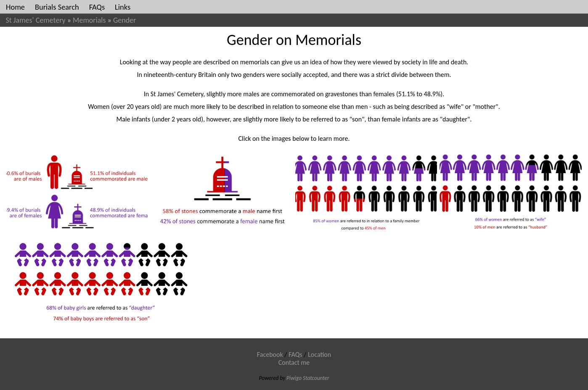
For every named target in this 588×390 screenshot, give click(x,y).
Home (15, 7)
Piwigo (294, 378)
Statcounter (316, 378)
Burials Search (57, 7)
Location (319, 354)
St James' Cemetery (36, 20)
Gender (124, 20)
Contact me (294, 362)
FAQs (97, 7)
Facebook (270, 354)
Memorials (89, 20)
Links (123, 7)
